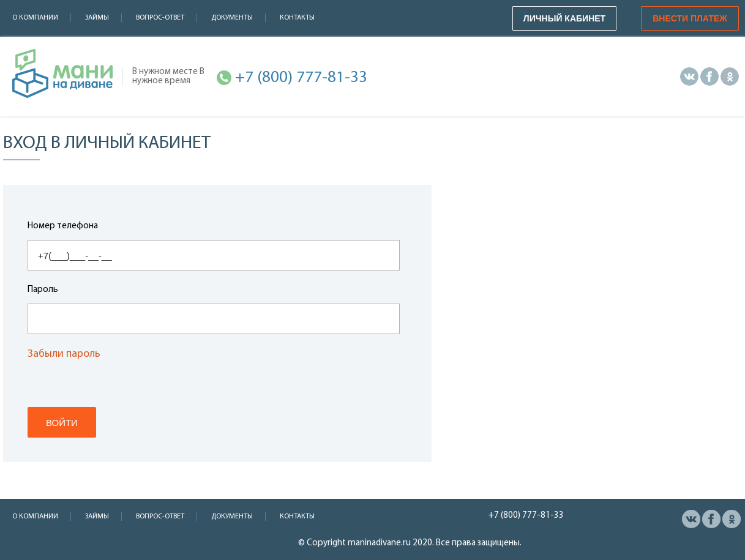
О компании (35, 18)
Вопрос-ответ (160, 18)
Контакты (297, 18)
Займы (97, 18)
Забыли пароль (64, 354)
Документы (232, 18)
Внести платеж (690, 18)
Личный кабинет (564, 18)
